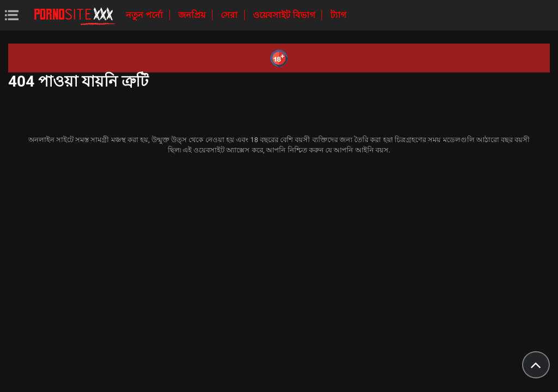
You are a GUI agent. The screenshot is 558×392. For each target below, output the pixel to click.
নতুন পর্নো (145, 15)
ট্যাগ (338, 15)
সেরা (230, 15)
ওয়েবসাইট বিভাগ (285, 15)
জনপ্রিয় (193, 15)
